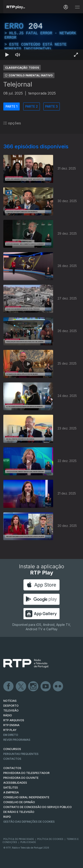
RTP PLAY (10, 730)
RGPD (7, 817)
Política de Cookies (50, 839)
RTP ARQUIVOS (14, 720)
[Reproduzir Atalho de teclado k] (7, 55)
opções (12, 123)
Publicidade (28, 842)
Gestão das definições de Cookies (29, 822)
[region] (41, 37)
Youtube (46, 686)
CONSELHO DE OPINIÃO (19, 802)
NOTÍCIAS (10, 701)
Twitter (21, 686)
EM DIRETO (11, 735)
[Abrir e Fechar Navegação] (77, 7)
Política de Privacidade (19, 839)
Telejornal (18, 84)
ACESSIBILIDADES (15, 783)
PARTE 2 (32, 106)
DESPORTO (11, 706)
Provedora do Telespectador (26, 773)
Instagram (33, 686)
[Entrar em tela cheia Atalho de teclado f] (76, 55)
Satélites (11, 788)
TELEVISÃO (11, 710)
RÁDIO (8, 715)
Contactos (12, 759)
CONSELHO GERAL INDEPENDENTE (26, 797)
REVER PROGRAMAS (17, 740)
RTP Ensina (11, 725)
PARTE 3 (51, 106)
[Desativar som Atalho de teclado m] (18, 55)
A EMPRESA (11, 792)
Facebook (9, 686)
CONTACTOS (12, 768)
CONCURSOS (12, 749)
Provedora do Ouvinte (21, 778)
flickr (58, 686)
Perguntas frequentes (21, 754)
